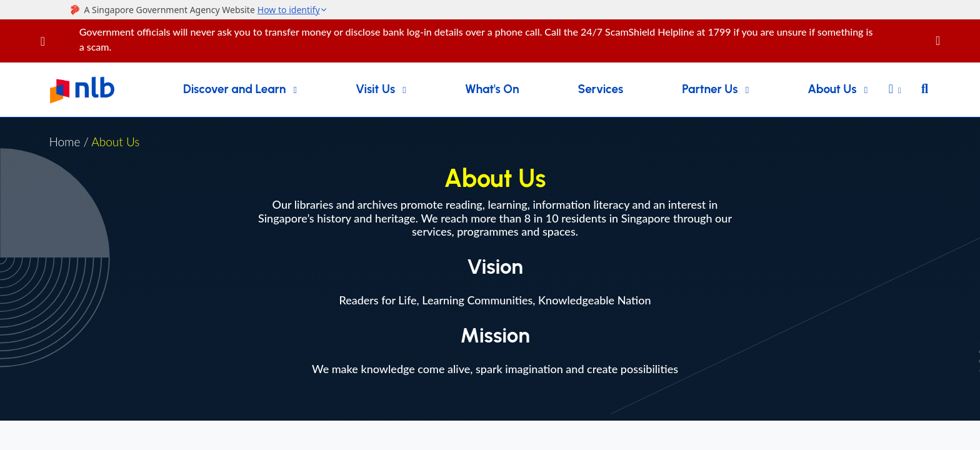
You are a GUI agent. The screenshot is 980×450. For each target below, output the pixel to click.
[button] (895, 90)
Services (601, 89)
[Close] (956, 33)
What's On (492, 89)
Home (64, 142)
